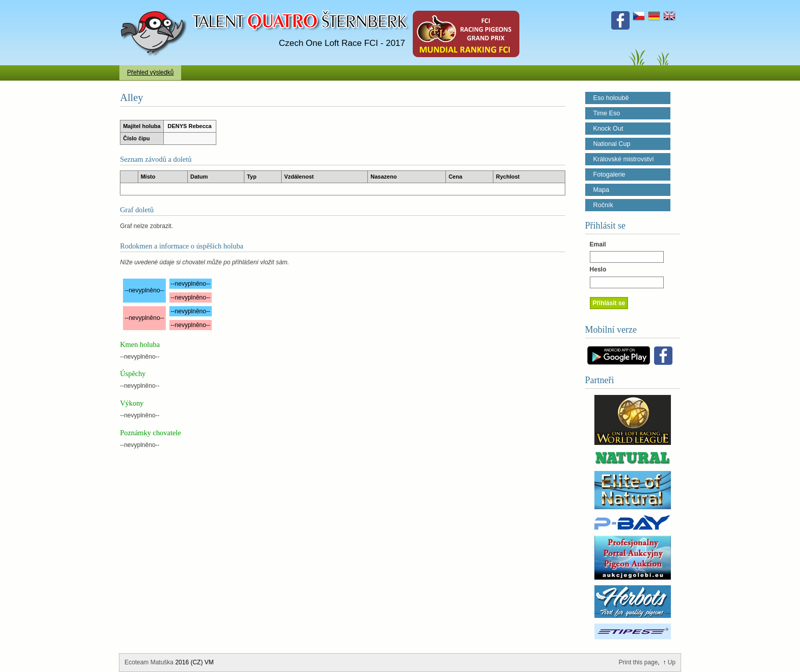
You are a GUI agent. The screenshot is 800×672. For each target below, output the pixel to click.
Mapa (602, 190)
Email (598, 244)
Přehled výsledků (150, 72)
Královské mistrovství (624, 159)
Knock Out (608, 129)
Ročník (603, 205)
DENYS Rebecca (190, 126)
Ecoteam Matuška (149, 662)
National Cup (612, 144)
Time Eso (607, 113)
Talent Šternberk (155, 5)
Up (672, 662)
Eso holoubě (611, 98)
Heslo (598, 269)
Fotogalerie (609, 175)
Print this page (639, 662)
